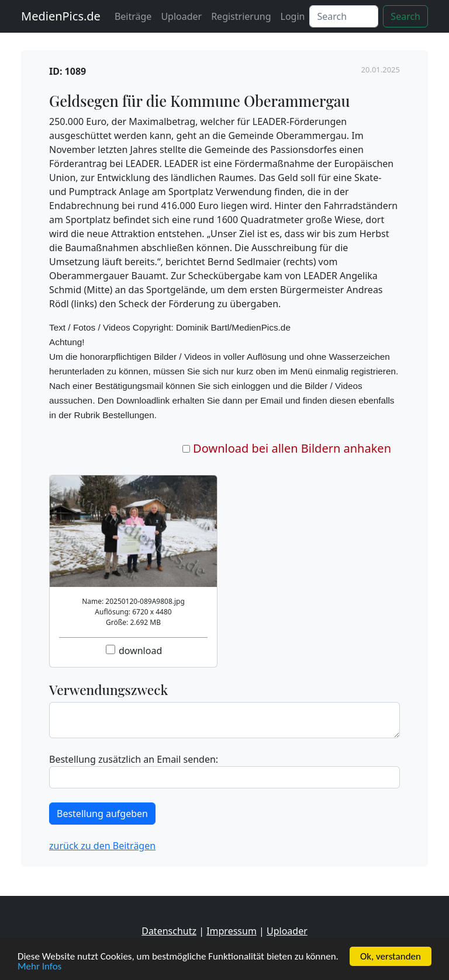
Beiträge (133, 16)
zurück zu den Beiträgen (102, 846)
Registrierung (241, 16)
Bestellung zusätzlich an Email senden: (134, 759)
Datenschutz (169, 931)
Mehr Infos (39, 967)
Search (405, 16)
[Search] (344, 16)
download (140, 651)
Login (293, 16)
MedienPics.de (61, 16)
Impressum (232, 931)
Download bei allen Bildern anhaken (292, 448)
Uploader (181, 16)
